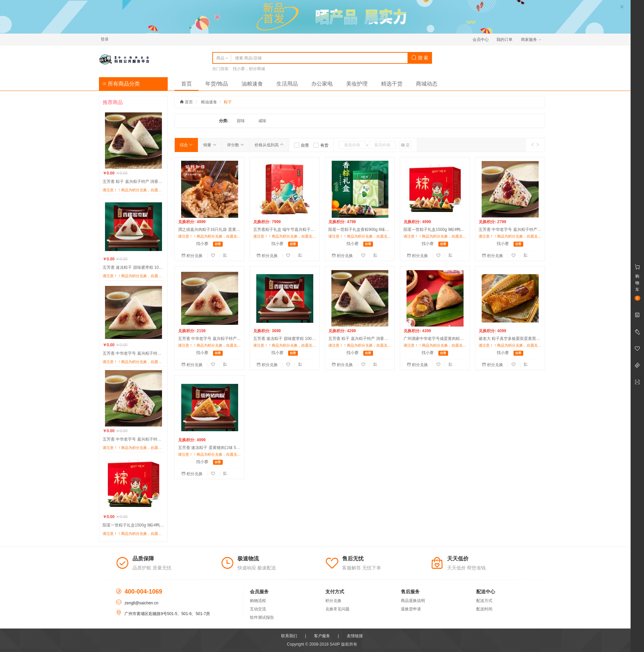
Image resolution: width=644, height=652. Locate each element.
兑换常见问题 (337, 609)
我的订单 (504, 40)
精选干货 (392, 84)
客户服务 (322, 636)
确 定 (405, 145)
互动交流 (258, 609)
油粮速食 (252, 84)
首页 (186, 84)
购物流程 (258, 601)
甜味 (241, 121)
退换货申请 (411, 609)
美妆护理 (357, 84)
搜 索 (420, 58)
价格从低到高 (269, 145)
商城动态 (427, 84)
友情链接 (355, 636)
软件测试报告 (262, 617)
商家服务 (531, 40)
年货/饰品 (217, 84)
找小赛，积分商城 (249, 69)
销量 (210, 145)
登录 (105, 39)
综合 (186, 145)
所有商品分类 (121, 84)
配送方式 (484, 601)
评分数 (236, 145)
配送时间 (484, 609)
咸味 (262, 121)
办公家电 (322, 84)
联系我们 (289, 636)
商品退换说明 (413, 601)
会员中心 (481, 40)
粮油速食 (209, 102)
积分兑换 (193, 256)
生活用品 (287, 84)
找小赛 (202, 244)
